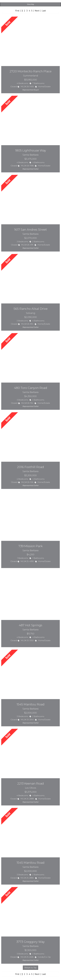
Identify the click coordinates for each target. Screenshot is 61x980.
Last (44, 11)
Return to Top (30, 968)
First (17, 11)
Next (37, 11)
